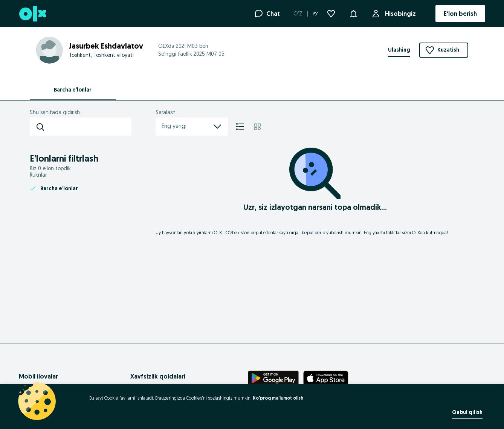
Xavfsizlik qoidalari (158, 376)
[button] (353, 13)
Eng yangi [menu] (192, 127)
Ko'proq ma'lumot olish (278, 398)
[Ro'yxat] (240, 127)
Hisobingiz (399, 14)
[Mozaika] (257, 127)
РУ (315, 14)
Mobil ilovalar (38, 376)
